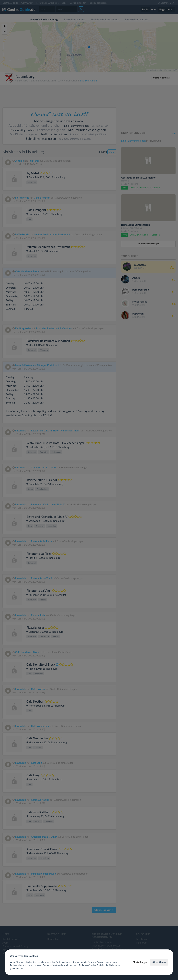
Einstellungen (140, 962)
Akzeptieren (159, 962)
